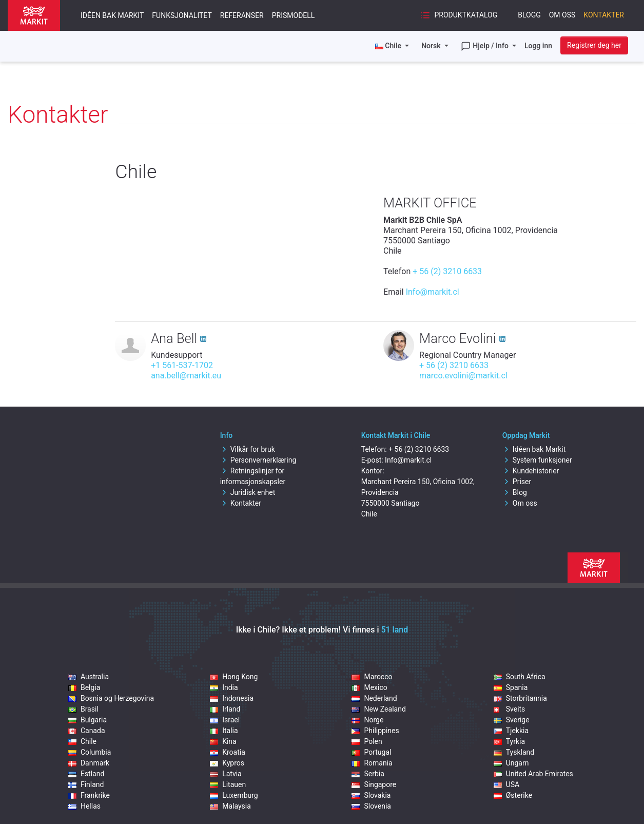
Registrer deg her (594, 45)
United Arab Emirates (533, 774)
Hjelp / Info (486, 46)
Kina (223, 741)
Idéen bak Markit (112, 15)
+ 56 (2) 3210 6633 (447, 271)
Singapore (374, 784)
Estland (86, 774)
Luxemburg (234, 795)
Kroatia (228, 752)
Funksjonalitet (182, 15)
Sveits (510, 709)
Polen (367, 741)
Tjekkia (511, 731)
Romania (372, 763)
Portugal (371, 752)
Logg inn (538, 46)
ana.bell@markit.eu (186, 376)
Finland (86, 784)
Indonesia (232, 698)
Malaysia (230, 806)
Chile (82, 741)
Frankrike (89, 795)
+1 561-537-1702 (182, 365)
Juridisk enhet (248, 492)
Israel (225, 720)
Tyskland (514, 752)
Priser (517, 482)
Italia (224, 731)
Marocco (372, 677)
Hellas (84, 806)
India (224, 687)
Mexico (369, 687)
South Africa (520, 677)
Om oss (562, 15)
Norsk (432, 46)
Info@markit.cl (433, 292)
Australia (89, 677)
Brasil (83, 709)
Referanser (242, 15)
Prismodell (294, 15)
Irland (225, 709)
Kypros (227, 763)
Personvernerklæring (258, 460)
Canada (87, 731)
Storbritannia (520, 698)
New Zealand (378, 709)
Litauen (228, 784)
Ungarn (511, 763)
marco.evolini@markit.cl (463, 376)
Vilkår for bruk (248, 449)
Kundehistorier (531, 471)
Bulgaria (87, 720)
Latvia (226, 774)
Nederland (374, 698)
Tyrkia (509, 741)
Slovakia (371, 795)
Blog (515, 492)
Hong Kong (234, 677)
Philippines (375, 731)
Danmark (89, 763)
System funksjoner (537, 460)
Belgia (84, 687)
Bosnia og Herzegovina (111, 698)
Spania (511, 687)
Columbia (90, 752)
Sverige (512, 720)
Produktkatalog (459, 15)
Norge (367, 720)
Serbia (368, 774)
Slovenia (371, 806)
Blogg (529, 15)
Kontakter (604, 15)
